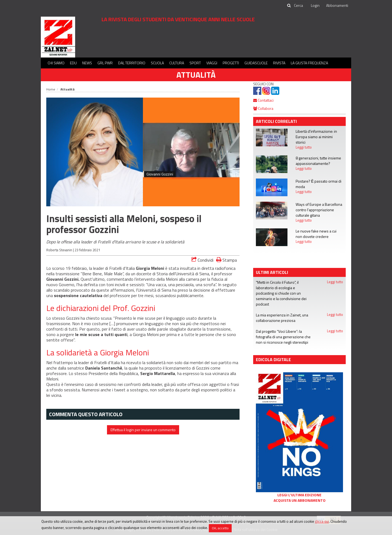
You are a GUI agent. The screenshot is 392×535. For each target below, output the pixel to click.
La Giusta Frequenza (309, 63)
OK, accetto (220, 528)
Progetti (231, 63)
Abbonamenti (337, 5)
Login (315, 5)
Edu (73, 63)
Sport (195, 63)
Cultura (177, 63)
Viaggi (212, 63)
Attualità (196, 75)
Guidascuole (256, 63)
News (87, 63)
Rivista (279, 63)
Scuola (157, 63)
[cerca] (299, 5)
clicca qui (322, 521)
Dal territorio (132, 63)
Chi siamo (56, 63)
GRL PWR (105, 63)
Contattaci (263, 100)
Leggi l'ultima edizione (299, 495)
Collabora (263, 108)
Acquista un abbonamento (300, 500)
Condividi (202, 260)
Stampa (226, 260)
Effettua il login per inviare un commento (143, 430)
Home (51, 89)
